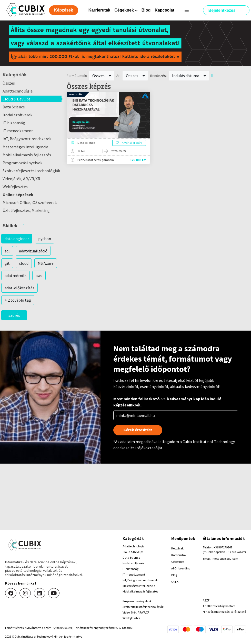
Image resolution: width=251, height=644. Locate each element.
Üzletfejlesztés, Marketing (26, 210)
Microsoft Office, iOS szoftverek (30, 202)
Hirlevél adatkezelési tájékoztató (224, 612)
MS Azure (46, 263)
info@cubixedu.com (225, 559)
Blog (146, 10)
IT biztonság (14, 123)
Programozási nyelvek (22, 163)
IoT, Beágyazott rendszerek (27, 139)
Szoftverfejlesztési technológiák (31, 171)
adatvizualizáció (33, 251)
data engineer (17, 239)
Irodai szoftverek (17, 115)
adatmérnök (16, 275)
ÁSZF (206, 600)
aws (39, 275)
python (45, 239)
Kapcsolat (164, 10)
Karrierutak (99, 10)
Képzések (177, 548)
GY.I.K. (175, 582)
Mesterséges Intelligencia (25, 147)
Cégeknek (178, 562)
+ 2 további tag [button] (18, 300)
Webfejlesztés (15, 187)
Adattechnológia (18, 91)
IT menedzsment (18, 131)
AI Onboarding (181, 568)
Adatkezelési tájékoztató (219, 606)
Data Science (14, 107)
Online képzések (18, 195)
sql (7, 251)
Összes (9, 83)
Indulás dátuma (189, 76)
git (7, 263)
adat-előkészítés (19, 288)
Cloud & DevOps (17, 99)
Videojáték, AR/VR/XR (21, 179)
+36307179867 (223, 547)
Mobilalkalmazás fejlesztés (27, 155)
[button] (31, 226)
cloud (24, 263)
